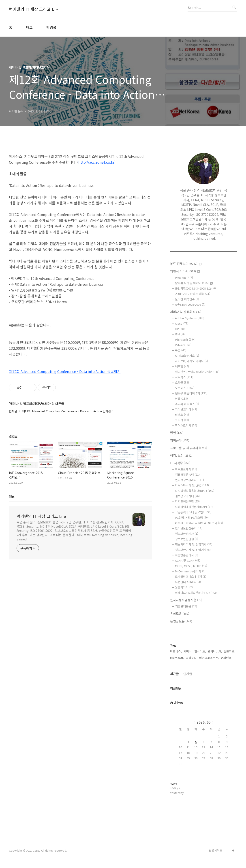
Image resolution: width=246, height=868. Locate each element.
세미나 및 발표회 (186, 312)
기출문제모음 (186, 606)
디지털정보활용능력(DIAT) (195, 491)
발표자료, (229, 651)
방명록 (51, 27)
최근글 (174, 674)
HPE (180, 329)
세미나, (188, 651)
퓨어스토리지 (186, 425)
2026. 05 (204, 722)
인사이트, (200, 651)
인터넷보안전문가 (189, 528)
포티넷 (182, 420)
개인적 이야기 (185, 271)
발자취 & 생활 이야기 (194, 283)
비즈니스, (176, 651)
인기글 (188, 674)
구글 (181, 350)
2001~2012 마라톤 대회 (193, 294)
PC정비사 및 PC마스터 (192, 518)
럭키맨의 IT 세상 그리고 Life (34, 9)
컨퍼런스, (227, 658)
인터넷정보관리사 (189, 480)
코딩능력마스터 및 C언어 (193, 512)
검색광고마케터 (187, 496)
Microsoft (185, 340)
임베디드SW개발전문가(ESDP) (196, 593)
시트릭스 (184, 377)
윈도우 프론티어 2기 (191, 393)
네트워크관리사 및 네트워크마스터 (199, 523)
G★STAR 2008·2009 (190, 304)
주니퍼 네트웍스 (187, 404)
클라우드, (192, 658)
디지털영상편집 (187, 501)
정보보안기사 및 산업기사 (193, 550)
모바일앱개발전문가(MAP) (194, 507)
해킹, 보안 (181, 455)
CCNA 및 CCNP (188, 560)
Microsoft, (177, 658)
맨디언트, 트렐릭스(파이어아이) (197, 372)
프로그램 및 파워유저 (189, 448)
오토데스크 (185, 388)
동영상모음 (181, 621)
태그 (29, 27)
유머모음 (180, 614)
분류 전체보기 (186, 264)
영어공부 (180, 440)
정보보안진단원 (187, 539)
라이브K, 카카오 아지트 (191, 361)
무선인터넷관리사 (188, 582)
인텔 (181, 399)
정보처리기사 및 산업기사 (194, 544)
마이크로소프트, (209, 658)
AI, (220, 651)
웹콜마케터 (184, 587)
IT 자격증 (180, 463)
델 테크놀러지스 (187, 356)
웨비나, (212, 651)
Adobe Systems (190, 318)
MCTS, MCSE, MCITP (191, 566)
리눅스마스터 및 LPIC (192, 485)
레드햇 (182, 366)
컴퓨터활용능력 (187, 475)
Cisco (182, 323)
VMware (183, 345)
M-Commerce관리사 (190, 571)
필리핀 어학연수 (187, 299)
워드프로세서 (186, 469)
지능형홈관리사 (187, 555)
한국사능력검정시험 (186, 600)
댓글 (12, 496)
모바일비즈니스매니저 (191, 577)
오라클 (182, 382)
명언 (177, 433)
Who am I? (184, 278)
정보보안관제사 (187, 534)
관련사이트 (216, 850)
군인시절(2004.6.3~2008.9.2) (195, 288)
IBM (180, 334)
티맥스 (182, 415)
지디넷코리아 (186, 409)
